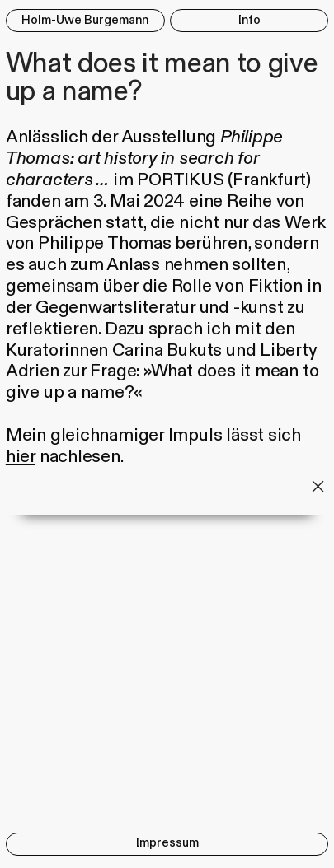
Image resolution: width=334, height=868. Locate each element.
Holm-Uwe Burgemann (85, 20)
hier (21, 457)
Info (249, 20)
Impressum (167, 843)
